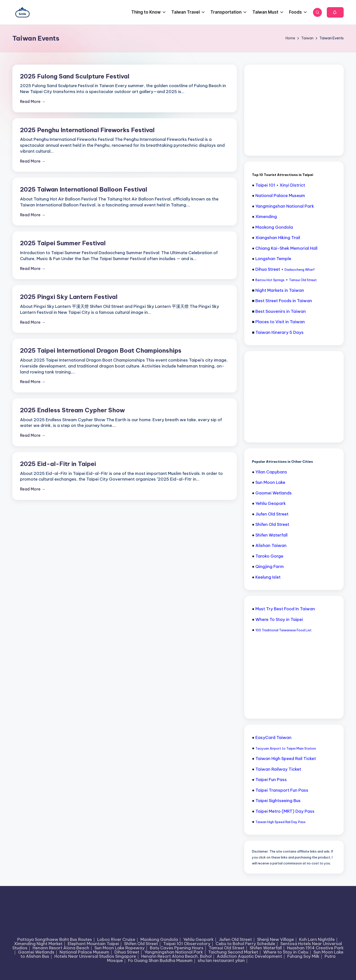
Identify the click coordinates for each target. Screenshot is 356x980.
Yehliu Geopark (198, 939)
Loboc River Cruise (116, 939)
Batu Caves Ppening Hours (177, 948)
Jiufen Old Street (235, 939)
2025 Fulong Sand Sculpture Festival (75, 76)
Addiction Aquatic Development (249, 956)
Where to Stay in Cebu (286, 952)
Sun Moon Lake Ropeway (120, 948)
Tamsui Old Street (227, 948)
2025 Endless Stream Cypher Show (72, 410)
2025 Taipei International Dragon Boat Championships (101, 350)
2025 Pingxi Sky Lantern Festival (69, 297)
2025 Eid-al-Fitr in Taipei (58, 464)
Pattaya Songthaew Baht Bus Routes (55, 939)
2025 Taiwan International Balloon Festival (84, 189)
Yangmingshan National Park (174, 952)
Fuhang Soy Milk (303, 956)
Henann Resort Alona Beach (61, 948)
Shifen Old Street (141, 944)
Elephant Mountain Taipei (93, 944)
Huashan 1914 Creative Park (315, 948)
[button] (335, 12)
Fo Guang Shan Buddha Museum (160, 960)
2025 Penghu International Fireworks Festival (87, 130)
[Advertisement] (289, 109)
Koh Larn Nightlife (317, 939)
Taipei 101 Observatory (187, 944)
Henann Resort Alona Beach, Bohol (176, 956)
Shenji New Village (276, 939)
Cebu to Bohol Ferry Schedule (245, 944)
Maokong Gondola (159, 939)
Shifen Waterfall (266, 948)
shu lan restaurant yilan (221, 960)
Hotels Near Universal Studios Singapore (95, 956)
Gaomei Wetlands (36, 952)
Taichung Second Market (233, 952)
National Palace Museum (84, 952)
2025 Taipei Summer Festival (63, 243)
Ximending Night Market (38, 944)
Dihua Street (127, 952)
